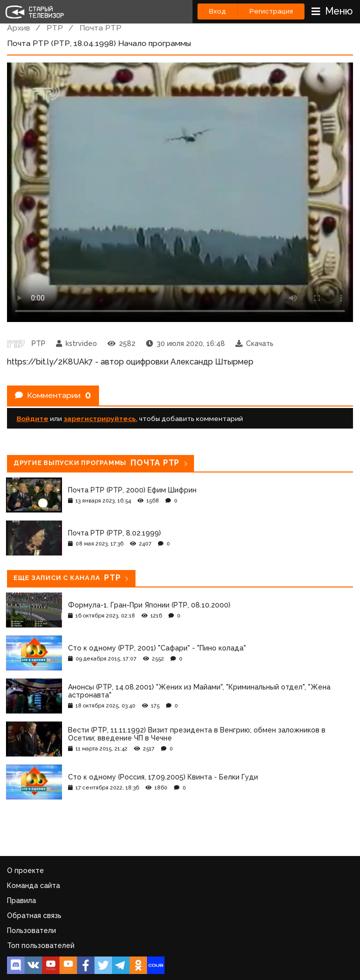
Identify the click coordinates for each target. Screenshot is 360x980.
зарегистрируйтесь (100, 418)
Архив (18, 28)
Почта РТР (100, 28)
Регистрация (271, 11)
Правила (21, 900)
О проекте (25, 870)
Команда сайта (33, 885)
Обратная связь (34, 915)
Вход (217, 11)
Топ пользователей (41, 945)
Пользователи (31, 930)
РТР (55, 28)
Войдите (32, 418)
